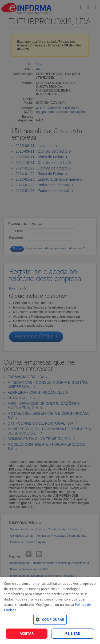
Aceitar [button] (27, 633)
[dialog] (50, 611)
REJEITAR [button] (73, 633)
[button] (50, 619)
